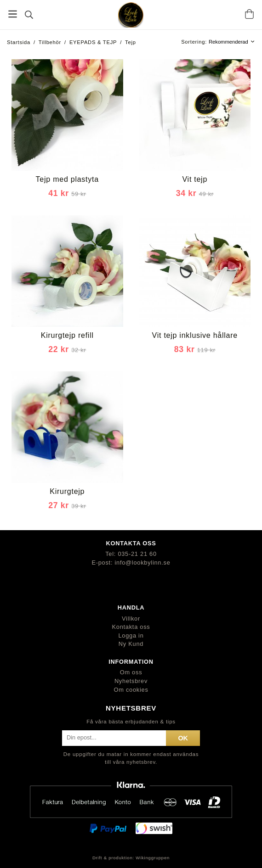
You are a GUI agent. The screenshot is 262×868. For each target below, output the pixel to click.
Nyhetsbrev (131, 681)
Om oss (131, 672)
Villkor (131, 619)
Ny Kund (131, 644)
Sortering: (195, 42)
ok (183, 738)
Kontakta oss (131, 627)
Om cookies (131, 690)
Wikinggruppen (153, 858)
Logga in (131, 636)
